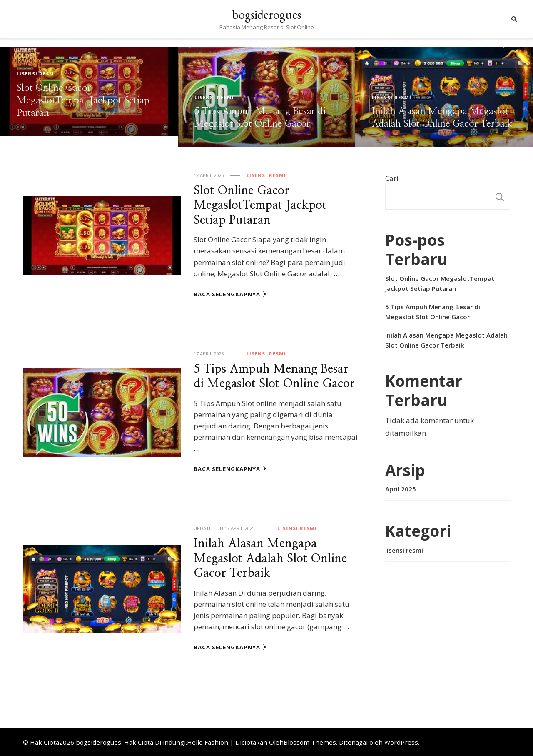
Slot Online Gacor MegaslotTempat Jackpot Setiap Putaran (83, 101)
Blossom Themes (310, 742)
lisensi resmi (36, 74)
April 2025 (401, 489)
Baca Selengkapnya (230, 294)
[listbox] (266, 97)
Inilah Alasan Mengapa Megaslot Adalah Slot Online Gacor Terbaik (270, 558)
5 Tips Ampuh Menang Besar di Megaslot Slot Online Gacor (433, 312)
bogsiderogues (266, 14)
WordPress (401, 742)
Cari (392, 178)
